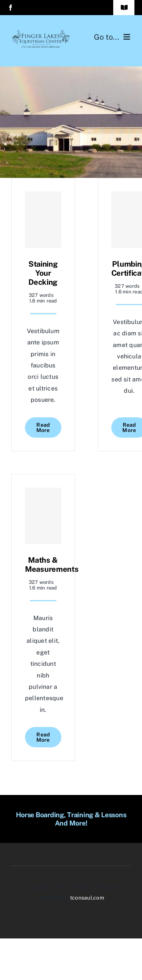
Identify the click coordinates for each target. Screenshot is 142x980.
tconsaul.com (87, 898)
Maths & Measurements (52, 565)
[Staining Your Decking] (43, 220)
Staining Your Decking (43, 273)
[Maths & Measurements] (43, 516)
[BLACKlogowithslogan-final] (41, 33)
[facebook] (11, 8)
